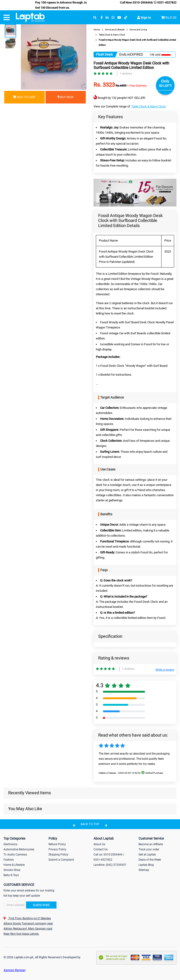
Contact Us (101, 849)
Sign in (144, 18)
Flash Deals (104, 54)
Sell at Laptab (147, 855)
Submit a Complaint (61, 860)
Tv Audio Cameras (15, 855)
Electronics (10, 844)
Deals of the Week (150, 860)
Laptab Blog (146, 865)
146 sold (155, 55)
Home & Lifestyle (14, 865)
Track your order (149, 849)
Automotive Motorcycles (19, 849)
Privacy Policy (57, 849)
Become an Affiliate (151, 844)
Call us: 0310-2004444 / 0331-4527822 (109, 857)
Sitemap (144, 870)
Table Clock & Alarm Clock (149, 106)
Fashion (9, 860)
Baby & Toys (11, 875)
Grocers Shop (12, 870)
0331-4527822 (165, 2)
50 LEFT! (165, 86)
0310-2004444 (142, 2)
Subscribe (41, 905)
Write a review (165, 670)
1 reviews (126, 73)
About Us (99, 844)
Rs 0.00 (171, 18)
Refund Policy (57, 844)
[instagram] (113, 18)
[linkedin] (107, 18)
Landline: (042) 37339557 (110, 865)
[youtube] (119, 18)
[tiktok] (126, 18)
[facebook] (102, 18)
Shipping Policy (58, 855)
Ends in (125, 54)
